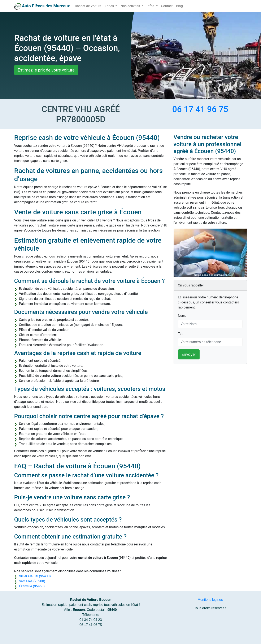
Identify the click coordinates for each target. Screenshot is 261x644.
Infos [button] (151, 6)
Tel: (181, 334)
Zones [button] (110, 6)
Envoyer (189, 354)
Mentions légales (210, 600)
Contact (167, 6)
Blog (179, 6)
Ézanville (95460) (32, 586)
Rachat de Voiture (88, 6)
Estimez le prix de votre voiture (46, 70)
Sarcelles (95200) (32, 581)
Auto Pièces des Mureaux (46, 6)
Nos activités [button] (131, 6)
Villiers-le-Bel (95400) (35, 576)
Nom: (182, 316)
